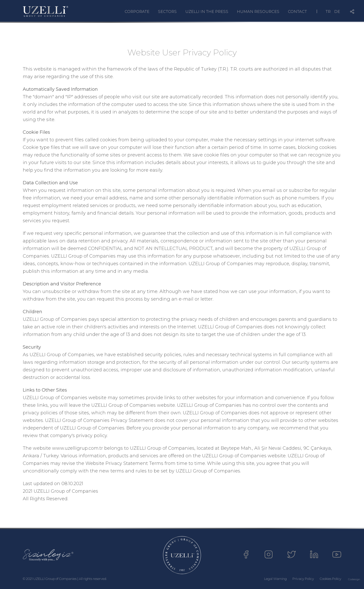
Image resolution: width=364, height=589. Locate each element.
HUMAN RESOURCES (258, 12)
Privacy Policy (303, 579)
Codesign (354, 579)
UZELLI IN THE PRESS (207, 12)
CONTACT (297, 12)
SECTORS (167, 12)
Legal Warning (275, 579)
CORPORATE (137, 12)
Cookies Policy (331, 579)
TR (328, 12)
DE (337, 12)
